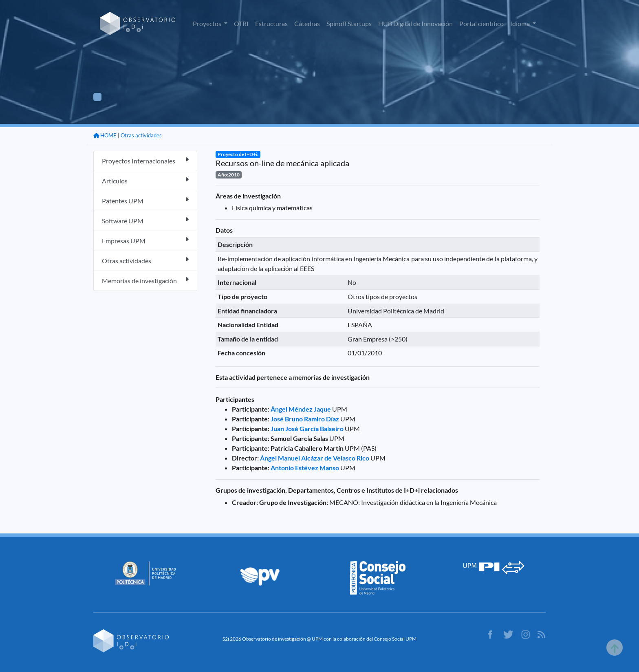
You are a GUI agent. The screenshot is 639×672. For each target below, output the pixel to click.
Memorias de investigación (145, 280)
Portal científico (481, 23)
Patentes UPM (145, 200)
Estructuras (271, 23)
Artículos (145, 180)
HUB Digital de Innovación (415, 23)
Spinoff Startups (349, 23)
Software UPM (145, 220)
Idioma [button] (521, 23)
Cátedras (307, 23)
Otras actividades (141, 135)
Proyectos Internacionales (145, 160)
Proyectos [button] (208, 23)
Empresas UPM (145, 240)
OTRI (241, 23)
